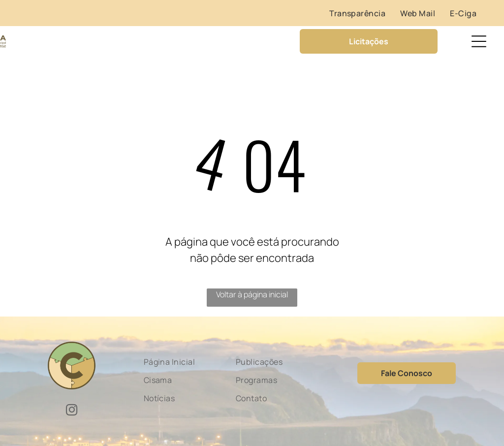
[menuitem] (357, 13)
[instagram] (72, 411)
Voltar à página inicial (252, 294)
